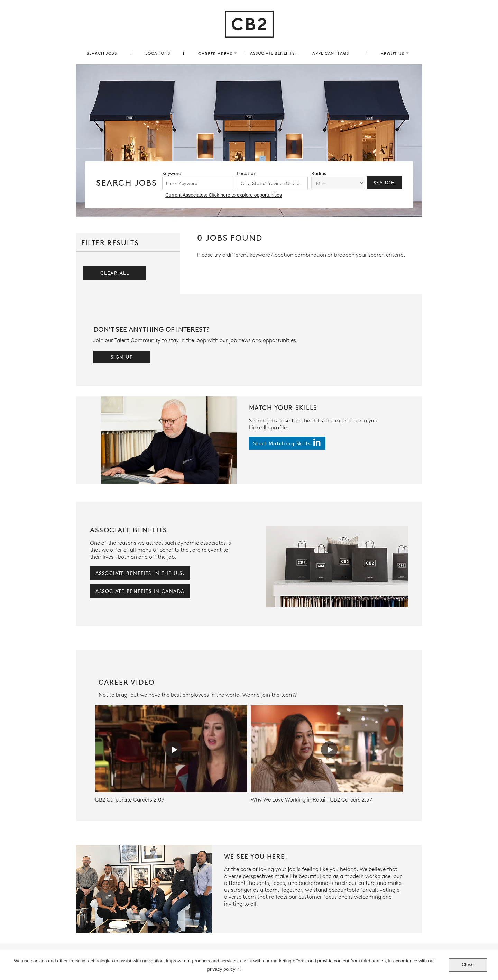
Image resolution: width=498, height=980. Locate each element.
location (247, 173)
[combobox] (273, 183)
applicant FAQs (331, 53)
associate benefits (272, 53)
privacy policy (221, 970)
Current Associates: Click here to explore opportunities (224, 195)
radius (319, 173)
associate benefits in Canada (140, 591)
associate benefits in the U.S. (140, 573)
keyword (172, 173)
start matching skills (282, 443)
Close (468, 965)
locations (158, 53)
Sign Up (122, 357)
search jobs (102, 53)
